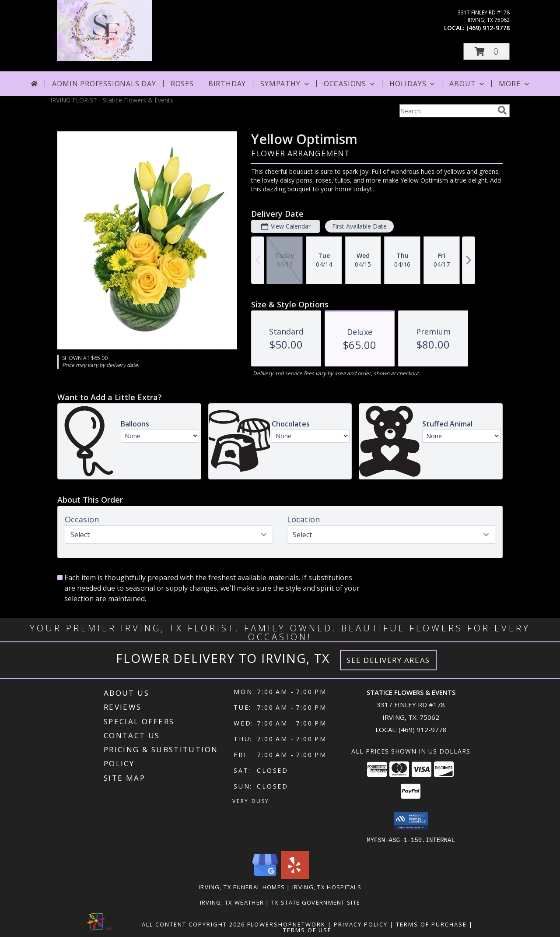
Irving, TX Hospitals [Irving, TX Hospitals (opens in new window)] (327, 887)
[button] (486, 51)
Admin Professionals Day (104, 84)
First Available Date (359, 226)
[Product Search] (447, 111)
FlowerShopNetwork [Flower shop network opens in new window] (286, 924)
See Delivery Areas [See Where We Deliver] (388, 660)
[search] (502, 110)
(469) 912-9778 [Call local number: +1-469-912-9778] (488, 28)
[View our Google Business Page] (265, 876)
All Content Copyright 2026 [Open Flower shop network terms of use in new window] (193, 924)
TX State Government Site (316, 902)
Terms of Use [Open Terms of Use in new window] (307, 930)
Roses (182, 84)
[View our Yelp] (295, 876)
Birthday (227, 84)
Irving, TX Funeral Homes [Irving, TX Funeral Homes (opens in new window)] (242, 887)
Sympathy (285, 84)
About (468, 84)
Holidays (413, 84)
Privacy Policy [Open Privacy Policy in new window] (361, 924)
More (515, 84)
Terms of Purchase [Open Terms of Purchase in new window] (431, 924)
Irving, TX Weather (232, 902)
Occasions (350, 84)
